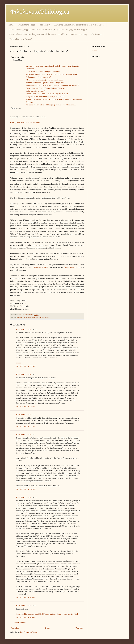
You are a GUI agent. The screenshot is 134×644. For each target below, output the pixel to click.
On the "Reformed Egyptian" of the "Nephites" (45, 83)
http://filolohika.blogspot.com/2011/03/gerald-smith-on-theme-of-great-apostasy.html (47, 614)
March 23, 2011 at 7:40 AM (26, 426)
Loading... (95, 50)
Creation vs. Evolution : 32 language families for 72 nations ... (51, 105)
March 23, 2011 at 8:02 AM (26, 597)
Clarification (96, 34)
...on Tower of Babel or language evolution (43, 71)
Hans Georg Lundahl (24, 329)
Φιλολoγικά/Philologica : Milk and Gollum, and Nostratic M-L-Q (52, 74)
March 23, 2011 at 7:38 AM (26, 407)
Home (11, 25)
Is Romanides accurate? (36, 91)
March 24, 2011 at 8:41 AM (26, 617)
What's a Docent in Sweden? (20, 39)
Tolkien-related (44, 317)
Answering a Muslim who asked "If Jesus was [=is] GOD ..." (79, 25)
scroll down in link (73, 267)
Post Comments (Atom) (29, 632)
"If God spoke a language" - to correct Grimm (45, 80)
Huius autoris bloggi (26, 25)
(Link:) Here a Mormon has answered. (26, 122)
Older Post (79, 628)
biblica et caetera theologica (26, 317)
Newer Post (15, 628)
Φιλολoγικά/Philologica (40, 12)
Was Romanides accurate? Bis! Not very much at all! (47, 94)
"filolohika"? (44, 25)
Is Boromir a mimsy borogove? (39, 77)
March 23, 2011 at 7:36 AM (26, 366)
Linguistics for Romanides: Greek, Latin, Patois (45, 96)
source (18, 363)
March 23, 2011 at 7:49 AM (26, 489)
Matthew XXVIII (41, 267)
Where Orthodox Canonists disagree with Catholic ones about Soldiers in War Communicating (48, 34)
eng (37, 317)
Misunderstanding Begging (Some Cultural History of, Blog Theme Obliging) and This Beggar (48, 30)
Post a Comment (20, 623)
